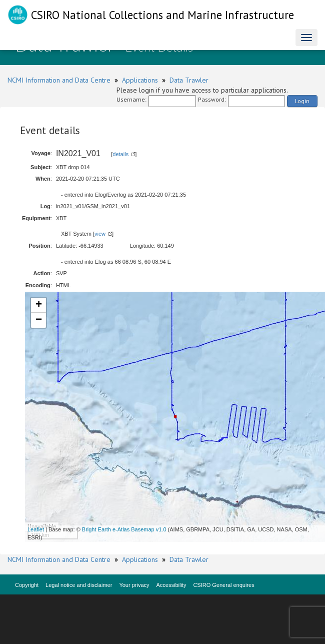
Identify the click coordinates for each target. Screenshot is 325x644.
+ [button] (39, 305)
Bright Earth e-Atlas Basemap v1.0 (124, 529)
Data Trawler (189, 80)
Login (302, 101)
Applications (140, 80)
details (120, 154)
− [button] (39, 320)
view (100, 234)
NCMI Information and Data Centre (59, 80)
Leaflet (36, 529)
